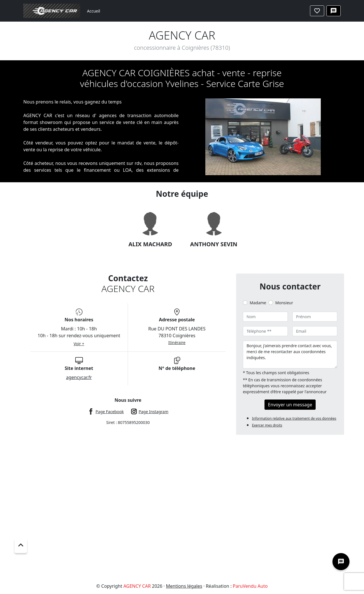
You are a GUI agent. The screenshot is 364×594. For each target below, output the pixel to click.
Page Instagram (154, 412)
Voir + (79, 344)
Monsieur (284, 303)
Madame (258, 303)
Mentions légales (184, 586)
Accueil (94, 11)
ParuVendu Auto (250, 586)
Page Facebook (110, 412)
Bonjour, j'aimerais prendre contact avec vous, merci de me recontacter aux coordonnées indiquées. (290, 355)
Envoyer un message (290, 405)
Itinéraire (177, 342)
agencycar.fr (79, 377)
